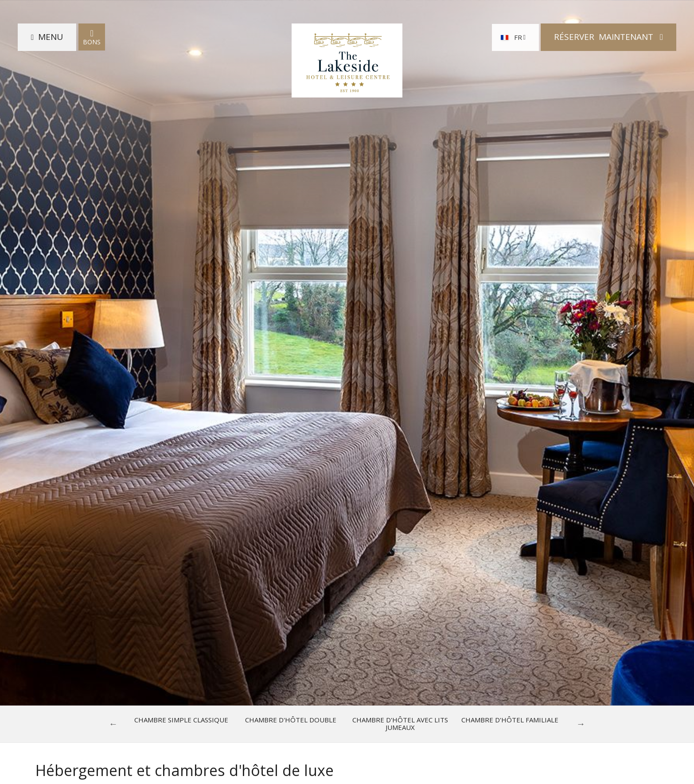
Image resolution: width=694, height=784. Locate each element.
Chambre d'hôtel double (291, 720)
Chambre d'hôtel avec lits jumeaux (400, 724)
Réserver (605, 37)
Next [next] (581, 724)
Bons (92, 37)
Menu (51, 37)
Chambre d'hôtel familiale (510, 720)
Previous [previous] (113, 724)
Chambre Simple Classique (181, 720)
